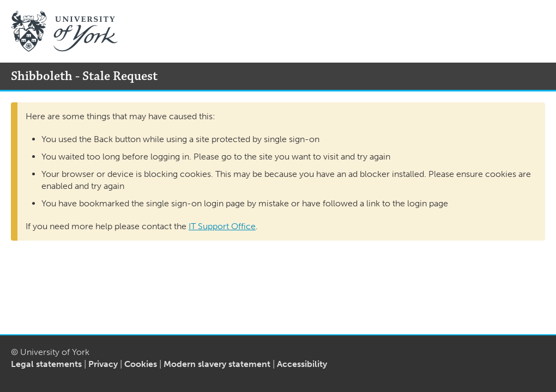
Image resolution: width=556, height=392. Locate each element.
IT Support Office (222, 226)
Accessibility (302, 364)
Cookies (141, 364)
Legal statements (46, 364)
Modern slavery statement (217, 364)
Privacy (103, 364)
